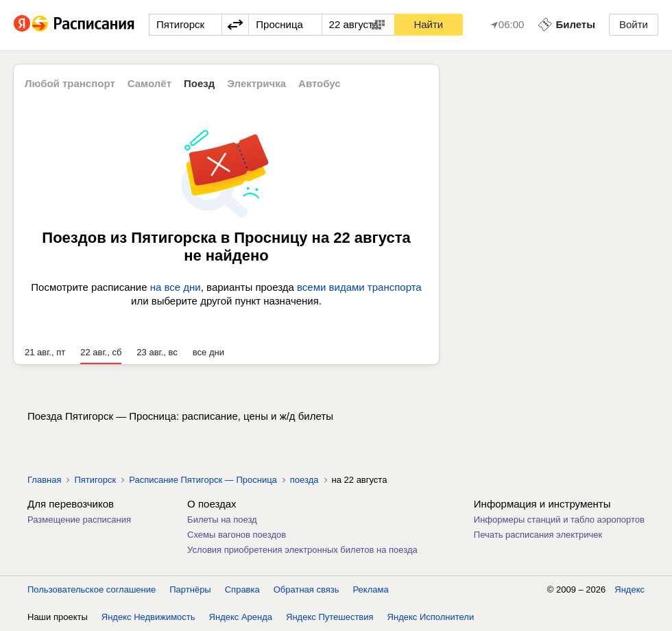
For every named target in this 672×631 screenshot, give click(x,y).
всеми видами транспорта (359, 287)
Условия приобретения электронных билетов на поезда (302, 550)
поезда (304, 480)
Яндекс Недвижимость (148, 617)
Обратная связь (307, 590)
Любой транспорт (70, 83)
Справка (242, 590)
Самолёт (149, 83)
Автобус (320, 83)
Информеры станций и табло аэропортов (559, 520)
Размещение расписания (79, 520)
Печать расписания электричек (538, 535)
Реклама (371, 590)
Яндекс (629, 590)
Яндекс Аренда (241, 617)
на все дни (176, 287)
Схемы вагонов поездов (237, 535)
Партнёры (190, 590)
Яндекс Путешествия (330, 617)
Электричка (256, 83)
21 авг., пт (45, 352)
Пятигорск (95, 480)
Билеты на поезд (222, 520)
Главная (44, 480)
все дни (208, 352)
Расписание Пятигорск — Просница (203, 480)
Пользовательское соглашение (92, 590)
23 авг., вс (157, 352)
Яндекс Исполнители (431, 617)
